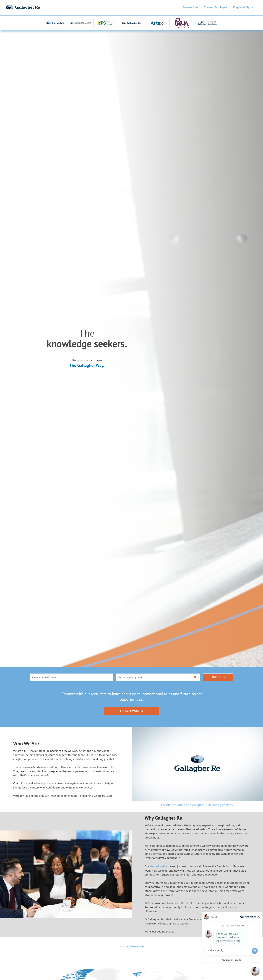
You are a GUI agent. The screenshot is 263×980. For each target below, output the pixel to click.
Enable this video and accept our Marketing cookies (197, 805)
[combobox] (72, 677)
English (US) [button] (243, 7)
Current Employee (216, 7)
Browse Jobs (190, 7)
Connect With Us (132, 711)
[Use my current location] (195, 677)
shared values (159, 866)
